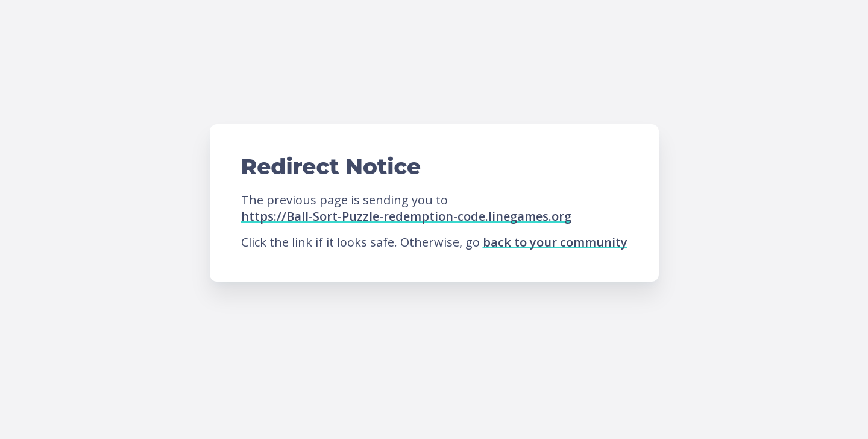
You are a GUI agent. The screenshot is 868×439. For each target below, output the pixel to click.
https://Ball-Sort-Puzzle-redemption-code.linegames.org (406, 216)
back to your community (555, 242)
